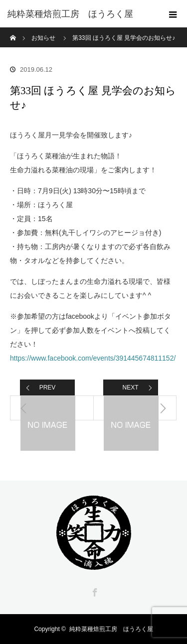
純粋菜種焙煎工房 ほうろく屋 (111, 629)
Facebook (94, 591)
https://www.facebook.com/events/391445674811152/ (93, 358)
